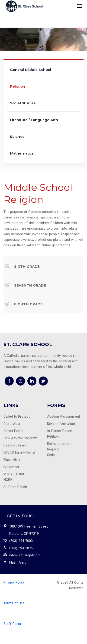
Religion (18, 86)
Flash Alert (12, 460)
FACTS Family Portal (19, 452)
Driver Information (61, 424)
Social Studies (23, 103)
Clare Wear (12, 424)
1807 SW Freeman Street (29, 526)
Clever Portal (13, 431)
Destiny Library (15, 445)
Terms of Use (14, 603)
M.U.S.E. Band (14, 474)
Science (17, 137)
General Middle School (31, 70)
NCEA (8, 480)
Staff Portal (13, 624)
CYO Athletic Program (20, 438)
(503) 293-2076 (21, 548)
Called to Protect (17, 416)
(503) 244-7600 (21, 541)
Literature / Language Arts (34, 120)
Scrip (51, 455)
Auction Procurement (64, 416)
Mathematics (22, 153)
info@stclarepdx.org (25, 555)
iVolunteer (11, 467)
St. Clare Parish (15, 487)
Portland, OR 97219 (24, 534)
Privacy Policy (14, 582)
